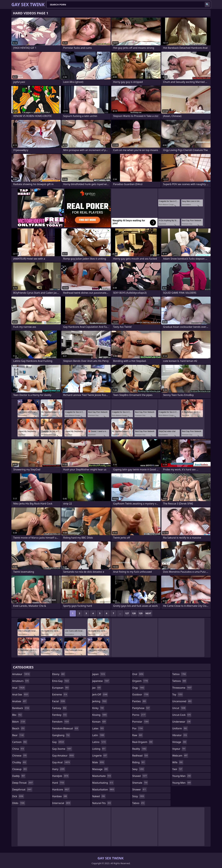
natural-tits (102, 803)
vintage (180, 742)
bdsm (19, 722)
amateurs (21, 681)
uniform (180, 728)
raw (138, 735)
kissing (100, 715)
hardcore (61, 789)
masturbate (102, 776)
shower (140, 789)
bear (18, 735)
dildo (19, 803)
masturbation (103, 789)
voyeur (179, 749)
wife (178, 762)
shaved (140, 776)
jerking (100, 701)
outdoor (141, 694)
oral (138, 674)
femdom (61, 722)
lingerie (100, 756)
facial (59, 701)
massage (100, 769)
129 (141, 613)
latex (98, 728)
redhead (140, 756)
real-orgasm (143, 742)
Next (148, 613)
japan (99, 674)
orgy (139, 688)
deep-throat (23, 783)
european (61, 688)
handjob (61, 776)
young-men (182, 783)
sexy (138, 769)
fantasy (60, 708)
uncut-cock (182, 715)
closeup (20, 769)
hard (59, 783)
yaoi (178, 769)
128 (134, 613)
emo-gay (61, 681)
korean (99, 722)
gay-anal (61, 762)
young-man (182, 776)
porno (139, 715)
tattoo (179, 674)
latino (99, 742)
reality (140, 749)
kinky (98, 708)
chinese (20, 756)
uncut (179, 708)
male (98, 762)
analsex (20, 701)
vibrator (180, 735)
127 (127, 613)
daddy (19, 776)
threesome (182, 688)
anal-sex (21, 694)
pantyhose (141, 708)
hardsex (60, 796)
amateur (21, 674)
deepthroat (22, 789)
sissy (139, 796)
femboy (60, 715)
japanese (101, 681)
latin (99, 735)
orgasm (140, 681)
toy (178, 694)
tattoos (179, 681)
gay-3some (62, 749)
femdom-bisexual (66, 728)
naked (99, 796)
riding (139, 762)
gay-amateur (63, 756)
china (18, 749)
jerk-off (100, 694)
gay (58, 742)
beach (19, 728)
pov (138, 728)
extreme (60, 694)
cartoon (20, 742)
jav (97, 688)
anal (19, 688)
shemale (140, 783)
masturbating (103, 783)
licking (99, 749)
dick (18, 796)
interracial (62, 803)
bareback (21, 708)
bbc (17, 715)
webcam (180, 756)
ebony (59, 674)
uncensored (182, 701)
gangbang (61, 735)
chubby (20, 762)
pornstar (141, 722)
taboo (139, 803)
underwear (182, 722)
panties (139, 701)
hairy (59, 769)
